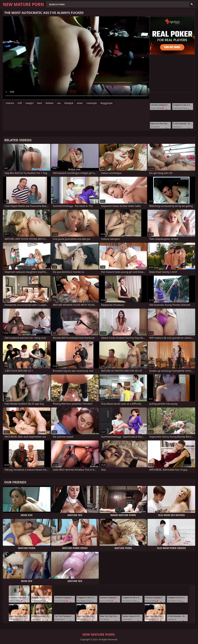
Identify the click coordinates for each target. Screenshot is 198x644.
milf (20, 103)
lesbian (50, 103)
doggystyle (106, 103)
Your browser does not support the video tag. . (76, 58)
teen (40, 103)
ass (59, 103)
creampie (92, 103)
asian (80, 103)
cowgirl (29, 103)
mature (10, 103)
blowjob (69, 103)
